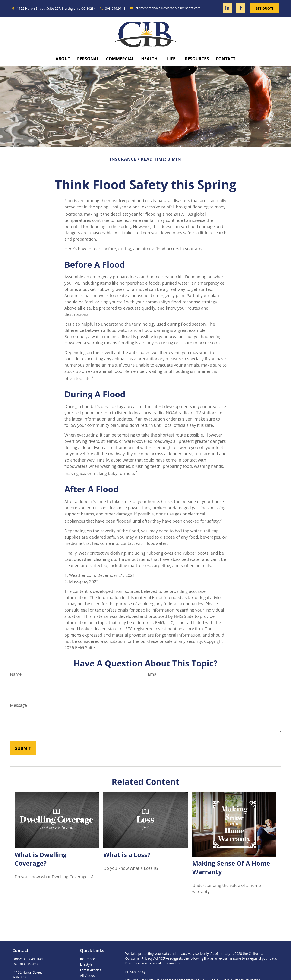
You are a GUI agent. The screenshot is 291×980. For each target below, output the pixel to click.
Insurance (88, 959)
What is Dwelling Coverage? (41, 859)
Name (16, 674)
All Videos (87, 975)
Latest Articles (91, 970)
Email (153, 674)
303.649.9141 (113, 8)
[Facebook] (240, 8)
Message (18, 705)
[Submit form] (23, 748)
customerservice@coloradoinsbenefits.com (165, 8)
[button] (63, 59)
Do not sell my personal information (153, 963)
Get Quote (264, 8)
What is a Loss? (127, 855)
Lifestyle (86, 964)
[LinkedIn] (227, 8)
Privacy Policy (135, 972)
